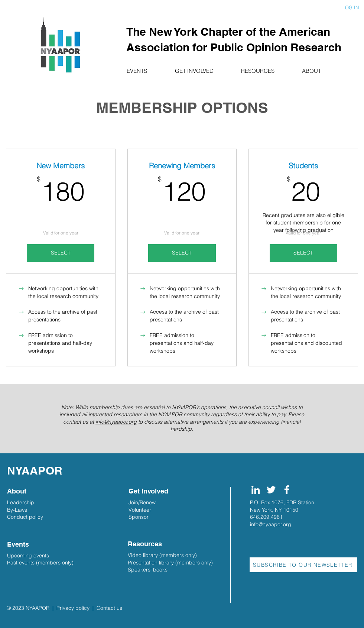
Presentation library (151, 563)
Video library (143, 555)
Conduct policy (25, 517)
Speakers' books (148, 570)
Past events (21, 563)
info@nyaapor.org (116, 422)
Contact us (109, 608)
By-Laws (17, 510)
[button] (145, 71)
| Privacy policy (71, 608)
